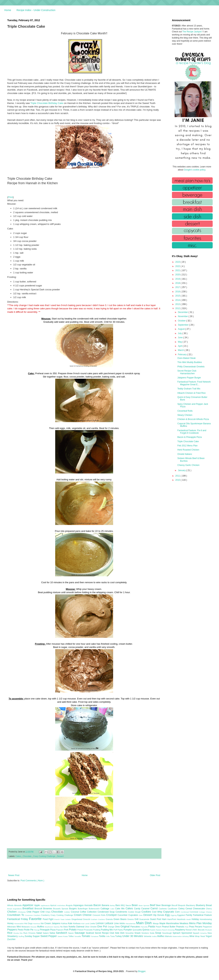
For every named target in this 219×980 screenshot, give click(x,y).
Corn (178, 912)
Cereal (189, 909)
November (183, 316)
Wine (192, 936)
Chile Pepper (33, 912)
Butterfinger (83, 909)
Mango (156, 923)
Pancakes (135, 927)
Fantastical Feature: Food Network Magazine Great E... (194, 383)
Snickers (146, 933)
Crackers (37, 915)
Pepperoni (207, 927)
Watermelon (177, 936)
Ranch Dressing (169, 930)
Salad (39, 933)
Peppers (12, 930)
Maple (163, 923)
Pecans (199, 927)
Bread (209, 905)
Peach (159, 927)
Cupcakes (134, 915)
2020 (178, 275)
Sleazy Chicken (185, 415)
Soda (152, 933)
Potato (73, 930)
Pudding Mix (107, 930)
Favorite (36, 919)
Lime (117, 923)
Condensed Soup (107, 912)
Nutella (72, 927)
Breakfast (29, 908)
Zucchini (11, 939)
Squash (196, 933)
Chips (48, 912)
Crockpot (112, 915)
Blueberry (201, 905)
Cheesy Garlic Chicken (188, 465)
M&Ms (123, 923)
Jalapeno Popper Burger (189, 378)
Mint (19, 927)
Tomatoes (95, 936)
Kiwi (83, 924)
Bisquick (182, 905)
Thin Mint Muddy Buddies (190, 362)
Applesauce (45, 905)
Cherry (209, 909)
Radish (153, 930)
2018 (178, 283)
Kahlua (65, 923)
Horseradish (19, 924)
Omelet (94, 927)
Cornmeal (194, 912)
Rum (26, 933)
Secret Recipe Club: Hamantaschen (187, 372)
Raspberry (180, 930)
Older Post (155, 875)
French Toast (60, 919)
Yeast (203, 936)
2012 (178, 308)
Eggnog (174, 915)
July (180, 333)
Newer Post (14, 875)
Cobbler (68, 912)
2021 (178, 270)
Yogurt (209, 936)
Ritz (21, 933)
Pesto (21, 930)
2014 (178, 300)
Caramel (146, 909)
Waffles (161, 936)
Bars (118, 905)
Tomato (86, 936)
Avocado (89, 905)
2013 (178, 304)
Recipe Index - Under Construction (36, 10)
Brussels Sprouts (61, 909)
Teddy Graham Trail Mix (189, 389)
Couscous (29, 915)
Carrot (155, 908)
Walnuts (169, 936)
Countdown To (16, 915)
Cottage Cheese (205, 912)
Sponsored (187, 933)
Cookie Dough (135, 912)
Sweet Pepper (49, 936)
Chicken (12, 912)
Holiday (196, 919)
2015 (178, 296)
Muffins (41, 927)
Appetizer (28, 905)
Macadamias (131, 924)
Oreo (118, 927)
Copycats (169, 912)
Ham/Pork (172, 919)
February (183, 355)
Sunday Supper (33, 936)
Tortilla (102, 936)
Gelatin (68, 919)
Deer (141, 915)
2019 (178, 279)
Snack (138, 933)
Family (189, 915)
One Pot (102, 926)
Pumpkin (128, 930)
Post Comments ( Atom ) (32, 881)
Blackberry (191, 905)
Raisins (159, 930)
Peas (192, 927)
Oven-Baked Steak (187, 358)
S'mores (32, 933)
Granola (110, 919)
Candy (138, 909)
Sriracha (204, 933)
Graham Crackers (98, 919)
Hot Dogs (29, 923)
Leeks (93, 923)
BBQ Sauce (126, 905)
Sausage (80, 933)
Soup (159, 933)
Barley (113, 905)
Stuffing (22, 936)
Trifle (108, 936)
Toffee (71, 936)
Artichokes (61, 905)
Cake (113, 909)
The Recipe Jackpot (192, 32)
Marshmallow (173, 923)
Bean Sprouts (144, 905)
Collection (92, 912)
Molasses (26, 927)
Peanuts (180, 927)
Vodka (155, 936)
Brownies (48, 909)
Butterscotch (95, 909)
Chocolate (27, 856)
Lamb (88, 924)
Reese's (189, 930)
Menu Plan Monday (200, 923)
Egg (168, 915)
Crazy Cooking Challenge (44, 856)
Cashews (163, 909)
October (182, 321)
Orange (111, 927)
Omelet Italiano (185, 454)
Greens (131, 919)
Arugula (69, 905)
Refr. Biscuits (199, 930)
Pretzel (81, 930)
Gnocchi (87, 919)
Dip (155, 915)
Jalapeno (56, 923)
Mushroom (49, 927)
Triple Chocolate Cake (188, 441)
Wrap (198, 936)
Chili (43, 912)
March (181, 350)
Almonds (18, 905)
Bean (135, 905)
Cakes (19, 856)
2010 (178, 480)
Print (10, 197)
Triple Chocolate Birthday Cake (47, 103)
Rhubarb (208, 930)
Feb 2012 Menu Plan (187, 446)
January (182, 470)
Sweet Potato (63, 936)
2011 (178, 476)
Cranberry (46, 915)
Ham (165, 919)
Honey (11, 923)
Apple (37, 905)
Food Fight (48, 919)
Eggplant (181, 915)
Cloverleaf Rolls (185, 411)
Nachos (57, 927)
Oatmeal (81, 927)
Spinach (177, 933)
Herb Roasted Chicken (188, 450)
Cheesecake (199, 909)
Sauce (71, 933)
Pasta (152, 926)
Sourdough (167, 933)
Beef (153, 905)
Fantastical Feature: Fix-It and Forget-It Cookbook (192, 432)
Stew (210, 933)
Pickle (27, 930)
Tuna (113, 936)
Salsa (53, 933)
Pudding (97, 930)
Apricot (54, 905)
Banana (106, 905)
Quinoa (146, 930)
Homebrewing (206, 919)
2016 (178, 292)
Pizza (53, 930)
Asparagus (79, 905)
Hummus (37, 924)
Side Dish (120, 933)
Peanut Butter (169, 927)
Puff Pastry (119, 930)
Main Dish (144, 923)
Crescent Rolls (99, 915)
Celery (182, 909)
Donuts (161, 915)
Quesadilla (138, 930)
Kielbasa (77, 923)
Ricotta (16, 933)
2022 (178, 266)
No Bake (64, 927)
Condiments (122, 912)
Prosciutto (89, 930)
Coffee (83, 912)
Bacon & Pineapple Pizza (190, 437)
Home (8, 10)
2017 (178, 287)
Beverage (166, 905)
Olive (88, 927)
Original (125, 926)
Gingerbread (77, 919)
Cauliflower (173, 909)
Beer (159, 905)
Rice (10, 933)
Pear (187, 927)
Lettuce (109, 923)
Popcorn (60, 930)
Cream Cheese (83, 915)
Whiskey (186, 936)
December (183, 312)
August (182, 329)
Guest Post (156, 919)
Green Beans (120, 919)
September (184, 325)
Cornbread (185, 912)
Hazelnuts (182, 919)
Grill (137, 919)
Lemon (100, 923)
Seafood (90, 933)
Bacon (98, 905)
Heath (189, 919)
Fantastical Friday (18, 919)
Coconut (75, 912)
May (180, 342)
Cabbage (105, 909)
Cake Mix (120, 909)
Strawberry (13, 936)
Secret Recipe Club (105, 933)
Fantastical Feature (202, 915)
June (181, 338)
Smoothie (130, 933)
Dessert (60, 856)
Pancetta (144, 927)
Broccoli (39, 909)
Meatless (184, 923)
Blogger (142, 971)
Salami (46, 933)
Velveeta (148, 936)
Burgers (73, 909)
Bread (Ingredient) (15, 909)
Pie (32, 930)
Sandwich (62, 933)
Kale (70, 923)
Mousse (34, 927)
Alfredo (11, 905)
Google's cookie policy (195, 170)
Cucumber (123, 915)
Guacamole (145, 919)
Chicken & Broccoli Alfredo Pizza (193, 419)
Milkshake (12, 927)
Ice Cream (46, 923)
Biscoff (175, 905)
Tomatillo (78, 936)
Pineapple (45, 930)
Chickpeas (22, 912)
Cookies (147, 912)
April (180, 346)
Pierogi (37, 930)
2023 (178, 262)
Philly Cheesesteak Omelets (191, 367)
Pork (66, 930)
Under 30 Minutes (133, 936)
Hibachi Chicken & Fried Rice (191, 393)
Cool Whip (157, 912)
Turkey (119, 936)
